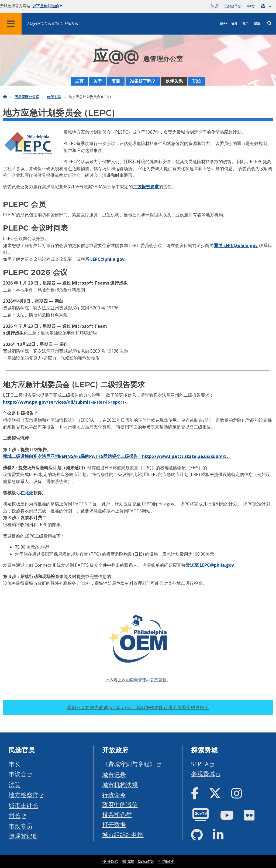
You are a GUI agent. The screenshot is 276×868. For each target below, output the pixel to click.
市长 (15, 764)
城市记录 (114, 775)
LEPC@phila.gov (107, 259)
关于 (98, 81)
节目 (234, 24)
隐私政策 (146, 862)
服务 (223, 24)
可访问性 (166, 862)
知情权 (128, 862)
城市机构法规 (120, 785)
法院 (15, 785)
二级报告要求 (146, 187)
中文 (251, 6)
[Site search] (270, 23)
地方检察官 (23, 795)
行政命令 (114, 795)
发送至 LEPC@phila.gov (210, 565)
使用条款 (110, 862)
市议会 (18, 774)
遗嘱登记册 (23, 836)
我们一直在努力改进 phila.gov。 (138, 707)
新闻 (257, 24)
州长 (15, 815)
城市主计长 (23, 805)
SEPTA (200, 764)
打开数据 (114, 824)
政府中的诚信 (120, 804)
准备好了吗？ (143, 81)
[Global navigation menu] (11, 24)
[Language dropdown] (267, 6)
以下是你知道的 (47, 6)
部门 (246, 24)
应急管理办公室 (27, 97)
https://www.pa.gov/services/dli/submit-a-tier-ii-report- (65, 402)
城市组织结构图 (123, 834)
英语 (215, 6)
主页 (79, 81)
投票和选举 (117, 814)
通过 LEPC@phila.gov (236, 245)
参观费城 (203, 774)
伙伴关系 (174, 81)
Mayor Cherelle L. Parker (53, 23)
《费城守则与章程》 (129, 764)
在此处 (27, 493)
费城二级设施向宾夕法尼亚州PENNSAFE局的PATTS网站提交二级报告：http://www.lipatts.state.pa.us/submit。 (117, 456)
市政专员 (20, 826)
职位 (197, 81)
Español (233, 6)
